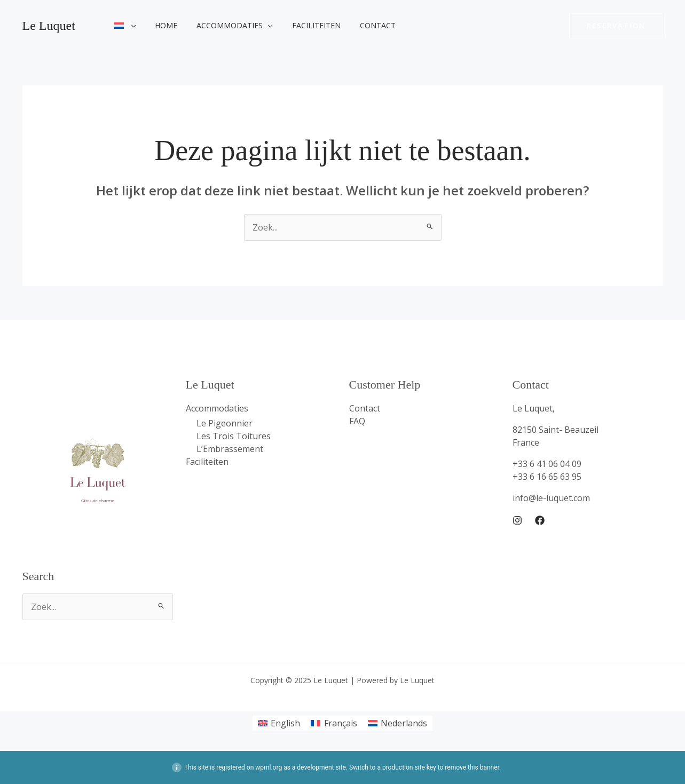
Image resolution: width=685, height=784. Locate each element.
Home (160, 25)
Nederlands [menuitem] (404, 723)
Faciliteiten (301, 25)
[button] (616, 26)
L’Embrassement (230, 449)
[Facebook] (540, 520)
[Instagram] (517, 520)
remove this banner (472, 767)
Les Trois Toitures (234, 436)
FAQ (357, 421)
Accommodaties (224, 26)
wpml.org (269, 767)
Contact (359, 25)
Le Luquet (49, 26)
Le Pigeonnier (225, 423)
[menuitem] (123, 26)
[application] (129, 26)
